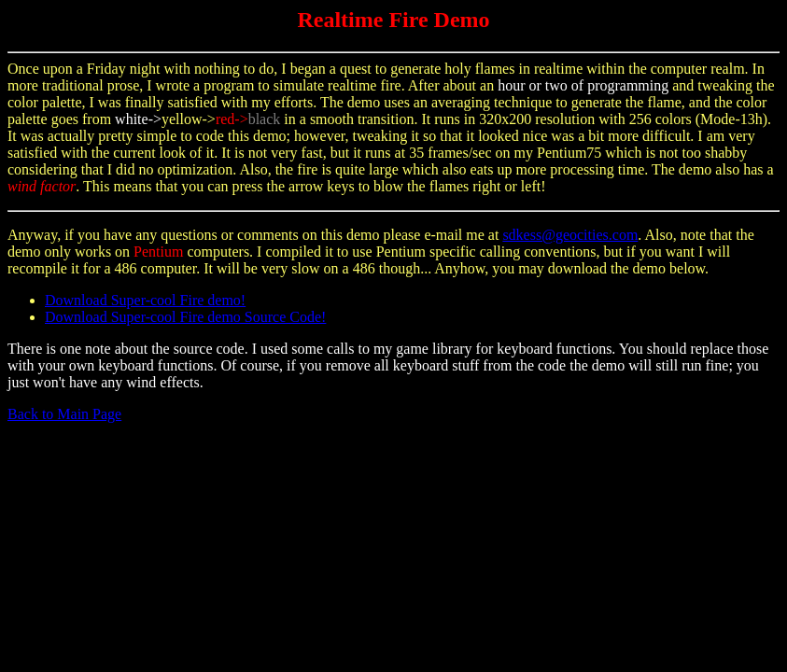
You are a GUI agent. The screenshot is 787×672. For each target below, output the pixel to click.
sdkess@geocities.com (570, 235)
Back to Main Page (64, 414)
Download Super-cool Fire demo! (145, 300)
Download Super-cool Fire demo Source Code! (185, 317)
